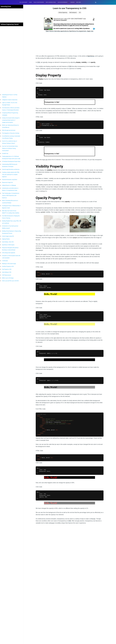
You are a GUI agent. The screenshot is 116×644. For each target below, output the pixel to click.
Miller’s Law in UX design (8, 278)
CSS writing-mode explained (9, 253)
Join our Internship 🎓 (63, 2)
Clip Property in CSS (7, 269)
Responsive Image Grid (7, 182)
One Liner (79, 2)
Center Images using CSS (8, 236)
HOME (30, 2)
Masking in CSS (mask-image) (9, 264)
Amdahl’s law (5, 153)
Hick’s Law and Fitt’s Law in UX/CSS (10, 281)
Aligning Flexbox (6, 239)
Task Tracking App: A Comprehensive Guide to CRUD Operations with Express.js (11, 195)
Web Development (73, 13)
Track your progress (39, 2)
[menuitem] (23, 2)
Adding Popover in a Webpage (9, 185)
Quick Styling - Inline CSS (8, 242)
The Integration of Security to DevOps (11, 133)
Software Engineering (63, 13)
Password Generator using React (10, 180)
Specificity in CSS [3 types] (8, 245)
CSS (80, 13)
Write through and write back (9, 130)
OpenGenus (91, 56)
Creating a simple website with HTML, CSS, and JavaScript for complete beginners (11, 175)
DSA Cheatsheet (23, 2)
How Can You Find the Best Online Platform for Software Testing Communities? (10, 148)
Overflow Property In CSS (8, 266)
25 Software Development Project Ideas (11, 161)
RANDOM (72, 2)
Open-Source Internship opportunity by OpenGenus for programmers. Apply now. (70, 31)
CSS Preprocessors (7, 275)
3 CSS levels (5, 261)
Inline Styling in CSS (7, 272)
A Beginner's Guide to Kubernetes (10, 100)
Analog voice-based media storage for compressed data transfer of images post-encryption (11, 120)
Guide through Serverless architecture (11, 169)
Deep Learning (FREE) (51, 2)
